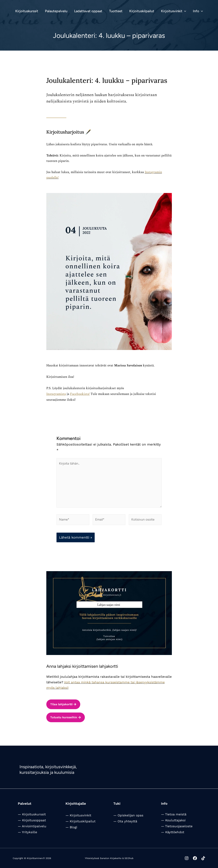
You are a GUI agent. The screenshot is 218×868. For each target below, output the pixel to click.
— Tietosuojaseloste (177, 826)
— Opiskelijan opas (128, 815)
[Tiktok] (203, 858)
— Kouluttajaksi (173, 820)
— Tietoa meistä (174, 814)
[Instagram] (182, 858)
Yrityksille (30, 832)
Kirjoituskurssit (34, 814)
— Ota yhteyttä (125, 821)
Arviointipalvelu (34, 826)
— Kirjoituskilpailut (80, 821)
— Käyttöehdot (173, 832)
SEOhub (129, 858)
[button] (184, 11)
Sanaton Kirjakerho (111, 858)
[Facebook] (192, 858)
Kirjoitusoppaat (34, 820)
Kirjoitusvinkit (80, 815)
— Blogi (71, 827)
